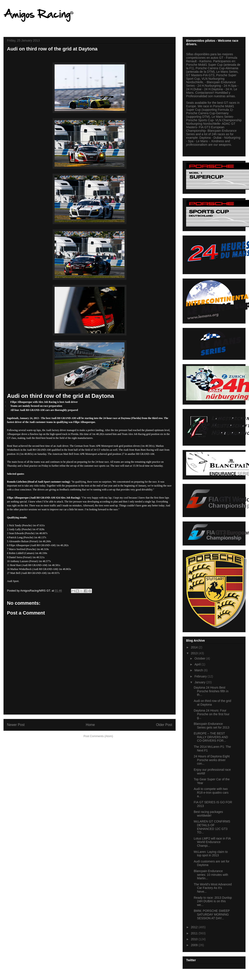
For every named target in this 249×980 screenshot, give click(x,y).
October (200, 658)
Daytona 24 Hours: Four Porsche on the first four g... (212, 714)
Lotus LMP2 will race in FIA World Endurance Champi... (212, 842)
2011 (195, 933)
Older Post (164, 725)
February (201, 676)
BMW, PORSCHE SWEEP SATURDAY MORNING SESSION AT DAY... (212, 914)
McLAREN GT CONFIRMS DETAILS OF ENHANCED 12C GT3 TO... (212, 827)
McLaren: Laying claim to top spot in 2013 (211, 854)
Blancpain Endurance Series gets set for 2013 (212, 726)
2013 (195, 653)
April (198, 664)
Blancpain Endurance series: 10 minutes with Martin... (211, 875)
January (200, 682)
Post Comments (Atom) (98, 736)
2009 (195, 945)
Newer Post (16, 725)
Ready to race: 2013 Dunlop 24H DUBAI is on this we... (213, 901)
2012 (195, 927)
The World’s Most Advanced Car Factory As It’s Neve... (213, 888)
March (199, 670)
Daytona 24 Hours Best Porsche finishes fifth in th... (211, 691)
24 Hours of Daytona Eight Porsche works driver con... (212, 760)
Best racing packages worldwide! (208, 814)
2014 (195, 647)
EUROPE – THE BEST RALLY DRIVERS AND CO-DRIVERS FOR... (211, 737)
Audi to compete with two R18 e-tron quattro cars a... (211, 793)
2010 (195, 939)
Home (90, 725)
